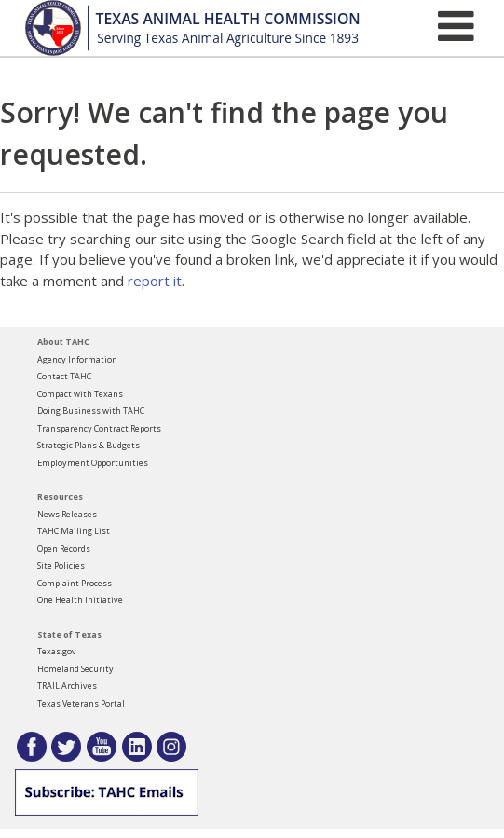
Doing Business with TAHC (91, 411)
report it (155, 281)
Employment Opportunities (93, 463)
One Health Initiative (80, 600)
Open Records (64, 549)
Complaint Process (75, 583)
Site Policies (61, 565)
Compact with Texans (80, 394)
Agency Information (77, 359)
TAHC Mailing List (74, 531)
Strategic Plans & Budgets (89, 445)
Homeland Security (75, 669)
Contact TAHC (64, 376)
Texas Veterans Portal (81, 703)
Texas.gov (57, 651)
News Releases (67, 514)
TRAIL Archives (67, 686)
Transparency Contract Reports (99, 428)
